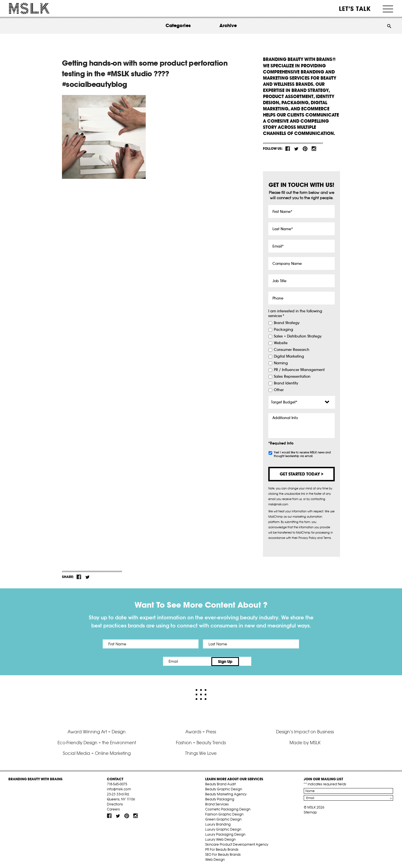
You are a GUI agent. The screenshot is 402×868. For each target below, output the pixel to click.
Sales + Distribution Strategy (298, 336)
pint (305, 149)
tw (296, 149)
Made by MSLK (305, 741)
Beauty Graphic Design (224, 788)
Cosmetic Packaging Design (228, 808)
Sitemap (310, 811)
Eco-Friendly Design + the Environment (97, 741)
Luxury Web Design (220, 838)
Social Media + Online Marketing (97, 752)
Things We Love (201, 752)
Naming (281, 363)
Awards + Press (201, 731)
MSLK (29, 9)
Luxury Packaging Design (225, 833)
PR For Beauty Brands (222, 848)
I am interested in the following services (295, 314)
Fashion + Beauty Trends (201, 741)
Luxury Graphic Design (223, 828)
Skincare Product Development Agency (237, 843)
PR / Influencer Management (299, 370)
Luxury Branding (218, 823)
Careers (113, 808)
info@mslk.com (119, 788)
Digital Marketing (289, 356)
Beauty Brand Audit (220, 783)
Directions (115, 803)
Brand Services (217, 803)
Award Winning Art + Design (97, 731)
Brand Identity (286, 383)
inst (314, 149)
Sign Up (248, 661)
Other (279, 390)
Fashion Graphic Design (224, 813)
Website (281, 343)
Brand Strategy (287, 323)
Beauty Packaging (220, 798)
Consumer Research (292, 350)
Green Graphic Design (223, 818)
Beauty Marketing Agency (226, 793)
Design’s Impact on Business (305, 731)
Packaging (283, 330)
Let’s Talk (355, 9)
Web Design (215, 858)
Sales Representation (292, 377)
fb (288, 149)
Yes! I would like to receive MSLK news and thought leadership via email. (302, 454)
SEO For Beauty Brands (223, 853)
